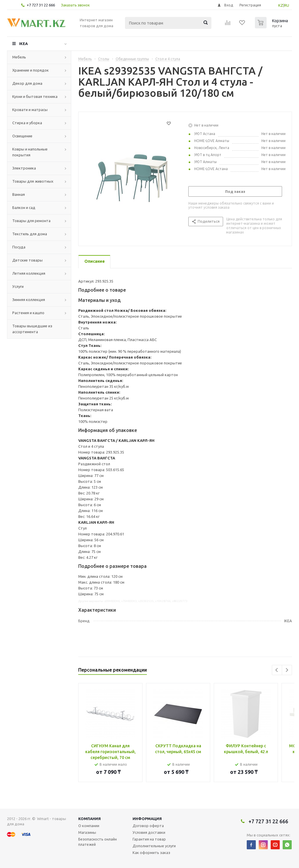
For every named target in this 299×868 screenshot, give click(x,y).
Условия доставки (149, 832)
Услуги (18, 286)
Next (287, 670)
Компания (89, 819)
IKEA (23, 44)
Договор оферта (148, 826)
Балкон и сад (24, 208)
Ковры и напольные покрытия (30, 152)
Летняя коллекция (29, 273)
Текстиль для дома (30, 234)
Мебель (19, 57)
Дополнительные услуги (154, 846)
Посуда (19, 247)
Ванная (19, 194)
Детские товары (27, 260)
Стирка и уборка (27, 123)
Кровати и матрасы (30, 110)
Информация (147, 819)
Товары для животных (33, 181)
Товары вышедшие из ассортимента (32, 329)
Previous (277, 670)
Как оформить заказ (151, 853)
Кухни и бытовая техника (35, 96)
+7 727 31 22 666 (41, 5)
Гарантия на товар (149, 839)
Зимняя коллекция (29, 300)
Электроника (24, 168)
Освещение (22, 136)
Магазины (87, 832)
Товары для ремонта (31, 221)
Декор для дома (27, 83)
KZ (281, 5)
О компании (89, 826)
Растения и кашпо (28, 313)
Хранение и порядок (31, 70)
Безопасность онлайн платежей (98, 842)
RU (287, 5)
